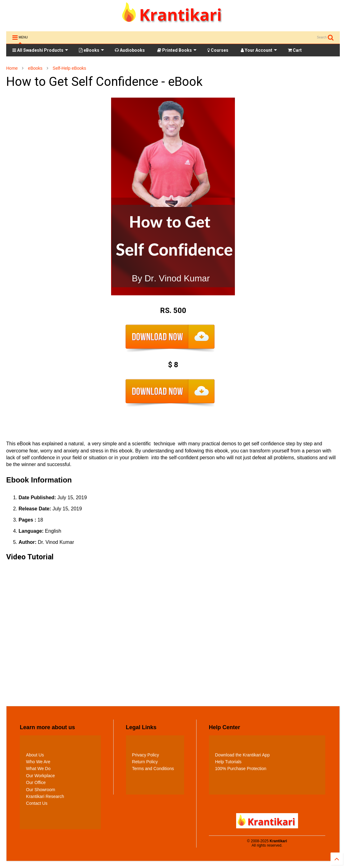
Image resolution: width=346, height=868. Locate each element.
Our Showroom (41, 790)
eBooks (91, 50)
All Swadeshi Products (40, 50)
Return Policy (145, 762)
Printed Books (177, 50)
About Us (35, 755)
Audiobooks (130, 50)
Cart (295, 50)
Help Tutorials (228, 762)
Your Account (259, 50)
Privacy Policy (146, 755)
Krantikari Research (45, 796)
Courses (218, 50)
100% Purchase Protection (241, 769)
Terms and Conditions (153, 769)
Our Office (36, 782)
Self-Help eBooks (69, 68)
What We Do (38, 769)
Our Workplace (40, 776)
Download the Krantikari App (242, 755)
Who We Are (38, 762)
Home (12, 68)
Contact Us (37, 803)
